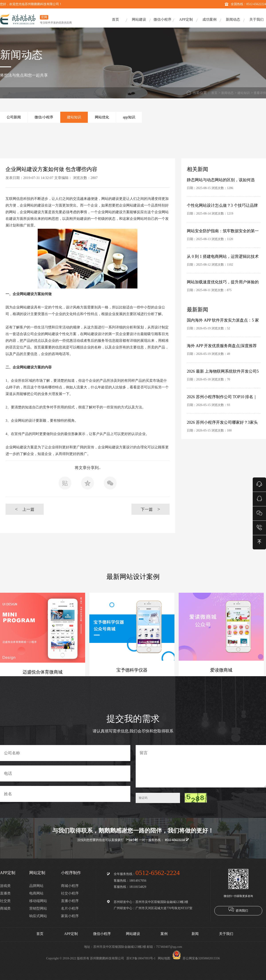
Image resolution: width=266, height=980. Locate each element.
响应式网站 (38, 916)
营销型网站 (38, 908)
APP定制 (186, 19)
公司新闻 (14, 117)
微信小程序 (162, 19)
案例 (164, 934)
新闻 (195, 934)
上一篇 (24, 509)
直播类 (5, 893)
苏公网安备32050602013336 (196, 958)
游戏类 (5, 886)
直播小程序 (70, 901)
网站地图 (164, 958)
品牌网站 (36, 886)
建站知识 (244, 93)
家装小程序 (70, 916)
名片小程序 (70, 908)
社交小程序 (70, 893)
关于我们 (256, 19)
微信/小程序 (44, 117)
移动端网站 (38, 901)
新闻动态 (233, 19)
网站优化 (102, 117)
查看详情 (260, 93)
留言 (201, 766)
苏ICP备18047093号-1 (141, 958)
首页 (115, 19)
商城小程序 (70, 886)
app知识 (129, 117)
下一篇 (150, 509)
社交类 (5, 901)
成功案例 (209, 19)
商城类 (5, 908)
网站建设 (139, 19)
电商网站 (36, 893)
